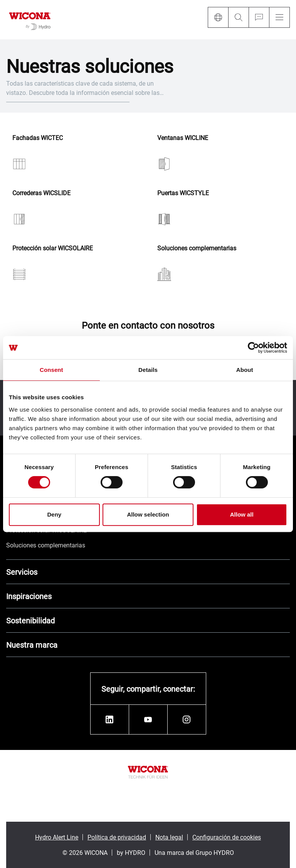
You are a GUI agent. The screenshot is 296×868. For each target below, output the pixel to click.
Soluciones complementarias (197, 248)
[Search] (238, 17)
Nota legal (169, 837)
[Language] (218, 17)
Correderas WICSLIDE (41, 193)
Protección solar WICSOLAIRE (53, 248)
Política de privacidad (117, 837)
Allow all (242, 514)
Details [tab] (148, 370)
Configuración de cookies (227, 837)
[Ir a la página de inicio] (30, 20)
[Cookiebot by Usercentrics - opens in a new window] (253, 348)
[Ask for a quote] (259, 17)
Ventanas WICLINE (183, 138)
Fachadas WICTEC (38, 138)
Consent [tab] (51, 370)
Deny (54, 514)
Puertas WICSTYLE (183, 193)
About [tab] (245, 370)
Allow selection (148, 514)
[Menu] (279, 17)
